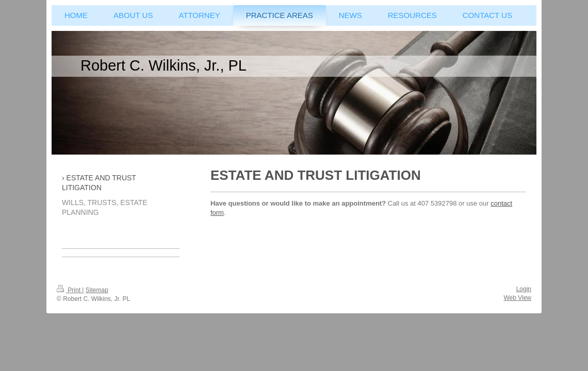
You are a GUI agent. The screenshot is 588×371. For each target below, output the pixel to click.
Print (69, 290)
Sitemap (97, 290)
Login (524, 289)
